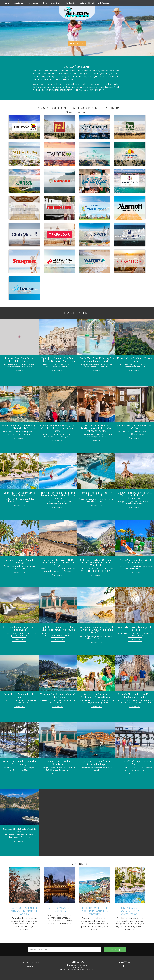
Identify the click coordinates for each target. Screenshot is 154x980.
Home (6, 3)
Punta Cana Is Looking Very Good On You (130, 911)
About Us (30, 967)
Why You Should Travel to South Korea (24, 911)
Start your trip (115, 950)
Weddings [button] (56, 3)
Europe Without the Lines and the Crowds (95, 911)
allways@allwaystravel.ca (78, 965)
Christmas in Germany (59, 909)
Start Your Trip (77, 43)
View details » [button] (19, 371)
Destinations (34, 3)
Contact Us (70, 3)
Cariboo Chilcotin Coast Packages (95, 3)
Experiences (18, 3)
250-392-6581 (78, 967)
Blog (45, 3)
